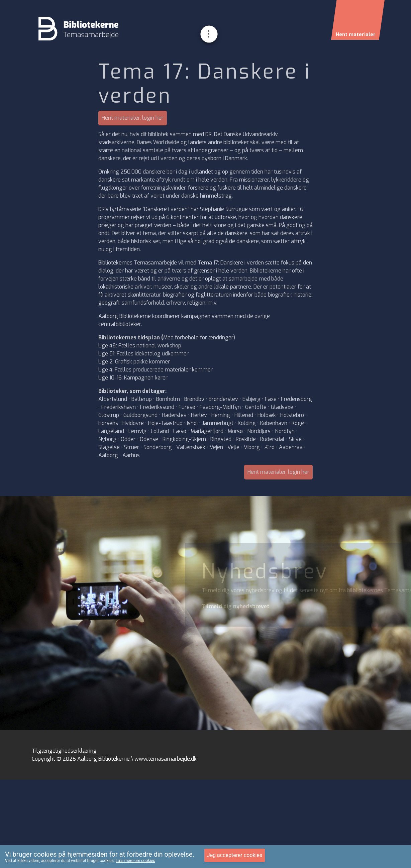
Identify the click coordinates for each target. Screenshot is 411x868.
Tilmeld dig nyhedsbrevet (236, 606)
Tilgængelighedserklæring (64, 751)
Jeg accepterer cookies (235, 855)
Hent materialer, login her (133, 118)
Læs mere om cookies (135, 861)
